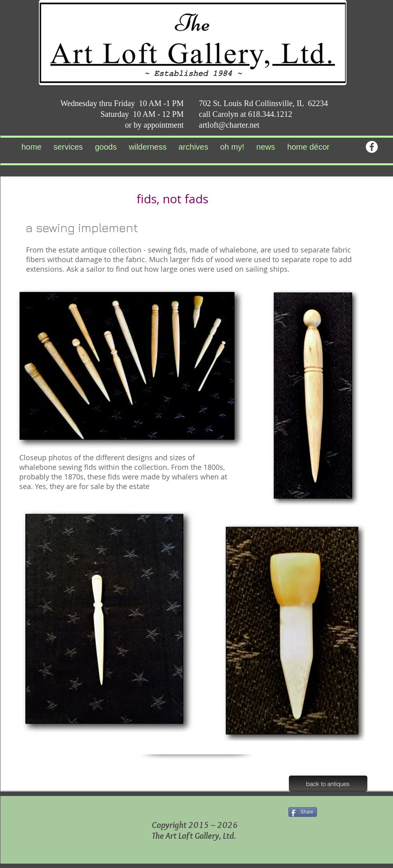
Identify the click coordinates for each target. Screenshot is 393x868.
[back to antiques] (328, 784)
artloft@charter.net (229, 125)
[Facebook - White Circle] (372, 147)
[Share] (303, 812)
